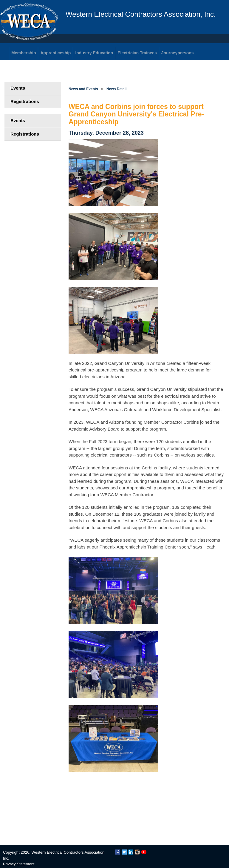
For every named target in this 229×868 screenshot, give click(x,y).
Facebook (118, 852)
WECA (29, 21)
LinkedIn (131, 852)
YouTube (144, 852)
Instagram (137, 852)
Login (18, 74)
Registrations (25, 101)
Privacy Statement (19, 864)
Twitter (124, 852)
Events (18, 88)
